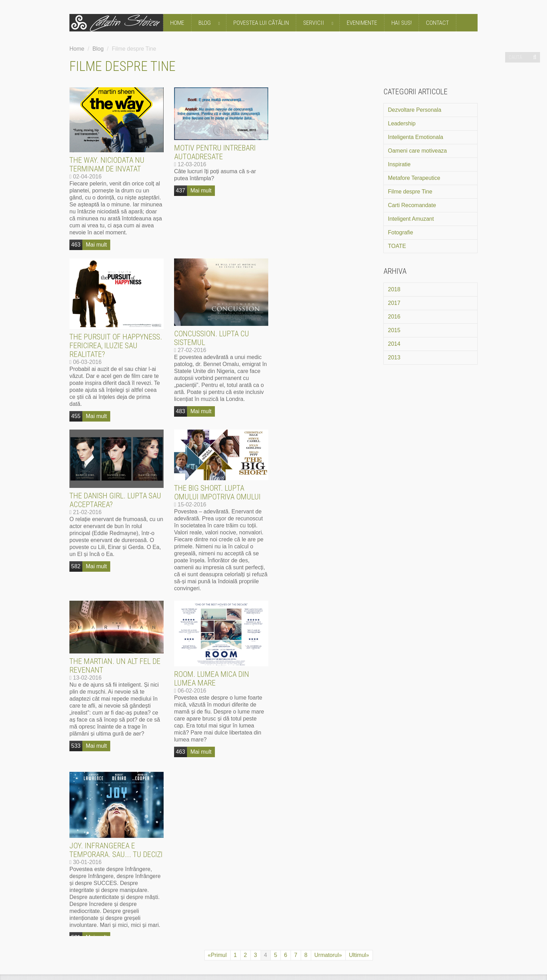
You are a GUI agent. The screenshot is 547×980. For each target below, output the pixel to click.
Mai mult (96, 245)
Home (177, 23)
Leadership (402, 123)
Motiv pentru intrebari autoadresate (215, 152)
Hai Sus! (402, 23)
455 (285, 245)
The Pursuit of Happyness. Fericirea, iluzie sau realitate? (325, 174)
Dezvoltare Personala (415, 110)
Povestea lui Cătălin (261, 23)
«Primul (217, 613)
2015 (394, 330)
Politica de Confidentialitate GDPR (163, 938)
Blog (211, 23)
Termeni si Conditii (93, 938)
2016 (394, 317)
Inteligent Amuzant (411, 219)
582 (181, 395)
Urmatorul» (328, 613)
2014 (394, 344)
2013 (394, 357)
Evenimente (362, 23)
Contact (437, 23)
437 (181, 191)
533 (76, 575)
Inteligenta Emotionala (415, 137)
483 (76, 411)
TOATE (397, 246)
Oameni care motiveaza (417, 151)
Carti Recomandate (412, 205)
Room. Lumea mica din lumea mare (212, 507)
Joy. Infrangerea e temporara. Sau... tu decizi (325, 508)
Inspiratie (399, 164)
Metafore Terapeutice (414, 178)
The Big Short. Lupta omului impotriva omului (322, 321)
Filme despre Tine (410, 192)
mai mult (130, 786)
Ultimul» (359, 613)
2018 (394, 289)
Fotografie (400, 232)
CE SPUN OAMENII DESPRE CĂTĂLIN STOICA (174, 655)
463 (76, 245)
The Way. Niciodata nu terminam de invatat (107, 164)
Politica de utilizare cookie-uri (245, 938)
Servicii (320, 23)
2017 (394, 303)
